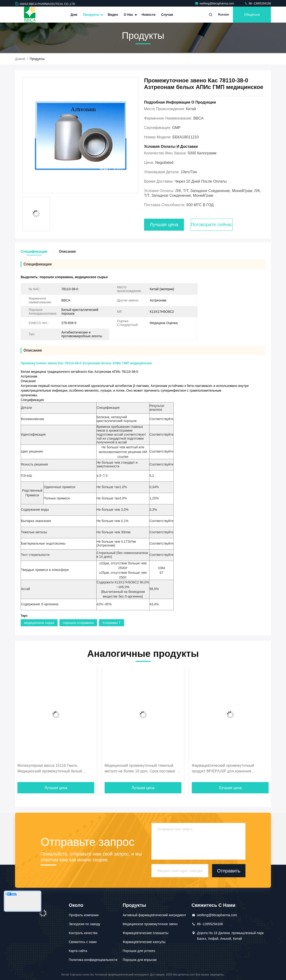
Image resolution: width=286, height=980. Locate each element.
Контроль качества (83, 933)
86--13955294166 (258, 4)
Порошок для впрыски (140, 960)
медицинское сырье (39, 623)
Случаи (167, 15)
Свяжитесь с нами (83, 942)
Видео (113, 15)
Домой (20, 59)
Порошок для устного (139, 951)
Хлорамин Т (112, 623)
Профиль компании (84, 915)
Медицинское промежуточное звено (150, 924)
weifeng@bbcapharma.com (215, 4)
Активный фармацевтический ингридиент (154, 915)
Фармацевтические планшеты (146, 933)
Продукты (93, 15)
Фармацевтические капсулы (144, 942)
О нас (130, 15)
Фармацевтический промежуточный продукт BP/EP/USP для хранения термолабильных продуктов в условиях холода (226, 769)
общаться (252, 15)
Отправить (229, 871)
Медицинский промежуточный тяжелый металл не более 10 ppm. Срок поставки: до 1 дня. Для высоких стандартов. (143, 769)
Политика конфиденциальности (93, 960)
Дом (74, 15)
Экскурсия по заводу (85, 924)
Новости (149, 15)
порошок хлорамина (78, 623)
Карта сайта (78, 951)
